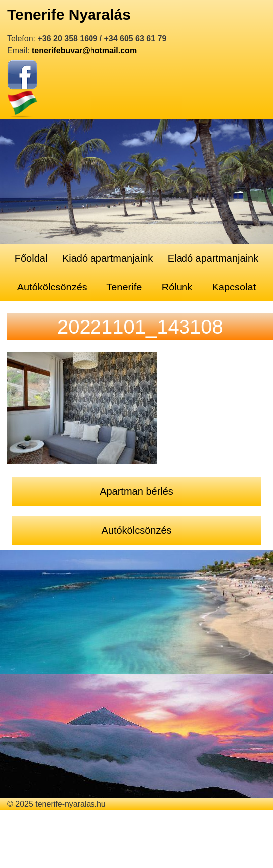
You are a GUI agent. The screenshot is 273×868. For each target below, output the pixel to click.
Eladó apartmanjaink (213, 258)
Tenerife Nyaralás (69, 15)
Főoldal (31, 258)
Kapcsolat (234, 287)
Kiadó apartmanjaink (107, 258)
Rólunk (177, 287)
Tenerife (124, 287)
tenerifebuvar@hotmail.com (84, 50)
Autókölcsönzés (52, 287)
